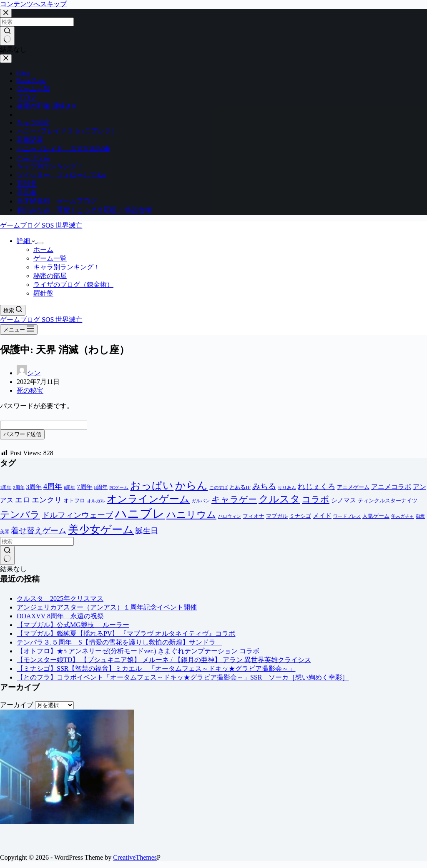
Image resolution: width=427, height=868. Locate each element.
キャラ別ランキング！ (67, 267)
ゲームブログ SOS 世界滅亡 (41, 225)
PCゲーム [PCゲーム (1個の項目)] (119, 488)
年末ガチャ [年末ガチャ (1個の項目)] (403, 516)
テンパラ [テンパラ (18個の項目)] (20, 514)
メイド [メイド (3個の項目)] (322, 516)
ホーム (43, 250)
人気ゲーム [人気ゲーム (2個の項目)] (376, 516)
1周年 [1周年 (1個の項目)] (6, 488)
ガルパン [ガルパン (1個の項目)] (201, 501)
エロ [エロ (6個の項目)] (23, 500)
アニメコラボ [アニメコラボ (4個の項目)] (391, 487)
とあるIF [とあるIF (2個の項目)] (240, 487)
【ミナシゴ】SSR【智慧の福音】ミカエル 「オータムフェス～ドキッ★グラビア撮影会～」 (156, 669)
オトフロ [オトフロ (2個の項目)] (74, 500)
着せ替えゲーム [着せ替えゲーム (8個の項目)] (39, 531)
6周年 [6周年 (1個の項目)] (69, 488)
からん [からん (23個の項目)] (191, 485)
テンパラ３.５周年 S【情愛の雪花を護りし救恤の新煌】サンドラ (119, 642)
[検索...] (37, 541)
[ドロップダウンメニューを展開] (40, 243)
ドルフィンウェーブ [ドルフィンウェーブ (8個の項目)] (77, 515)
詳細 (27, 241)
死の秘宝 (30, 390)
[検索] (13, 310)
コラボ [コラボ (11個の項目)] (316, 499)
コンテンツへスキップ (33, 4)
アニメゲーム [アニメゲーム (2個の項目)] (353, 487)
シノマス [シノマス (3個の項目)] (344, 500)
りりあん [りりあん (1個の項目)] (287, 488)
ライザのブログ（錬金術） (73, 285)
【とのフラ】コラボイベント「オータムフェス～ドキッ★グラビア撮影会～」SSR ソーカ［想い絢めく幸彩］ (183, 677)
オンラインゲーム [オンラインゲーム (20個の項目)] (148, 499)
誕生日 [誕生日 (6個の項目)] (147, 531)
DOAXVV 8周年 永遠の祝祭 (60, 616)
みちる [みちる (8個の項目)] (264, 486)
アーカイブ (17, 705)
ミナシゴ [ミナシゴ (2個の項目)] (300, 516)
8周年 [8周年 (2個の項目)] (101, 487)
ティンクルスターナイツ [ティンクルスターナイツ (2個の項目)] (388, 500)
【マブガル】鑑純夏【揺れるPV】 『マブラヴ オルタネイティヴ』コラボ (126, 633)
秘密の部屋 (50, 276)
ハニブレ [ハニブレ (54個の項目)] (140, 514)
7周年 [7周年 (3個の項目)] (84, 487)
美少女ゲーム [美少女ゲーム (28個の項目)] (101, 530)
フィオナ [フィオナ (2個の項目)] (254, 516)
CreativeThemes (135, 857)
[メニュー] (19, 330)
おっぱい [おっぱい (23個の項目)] (152, 485)
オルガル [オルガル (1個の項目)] (96, 501)
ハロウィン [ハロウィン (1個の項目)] (230, 516)
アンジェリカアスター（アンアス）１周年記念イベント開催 (107, 607)
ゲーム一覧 (50, 258)
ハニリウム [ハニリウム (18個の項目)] (191, 514)
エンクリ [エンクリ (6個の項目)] (47, 500)
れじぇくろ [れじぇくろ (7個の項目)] (316, 487)
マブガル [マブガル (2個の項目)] (277, 516)
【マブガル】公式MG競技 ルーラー (73, 625)
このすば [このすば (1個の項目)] (219, 488)
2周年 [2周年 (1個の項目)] (19, 488)
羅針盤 (43, 293)
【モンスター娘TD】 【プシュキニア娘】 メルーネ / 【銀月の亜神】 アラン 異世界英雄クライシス (164, 660)
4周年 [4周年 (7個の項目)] (53, 487)
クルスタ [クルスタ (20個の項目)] (279, 499)
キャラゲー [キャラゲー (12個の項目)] (234, 499)
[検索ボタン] (7, 555)
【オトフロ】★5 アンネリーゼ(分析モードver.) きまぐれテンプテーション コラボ (138, 651)
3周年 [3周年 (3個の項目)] (34, 487)
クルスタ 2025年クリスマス (60, 598)
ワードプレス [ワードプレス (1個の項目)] (347, 516)
